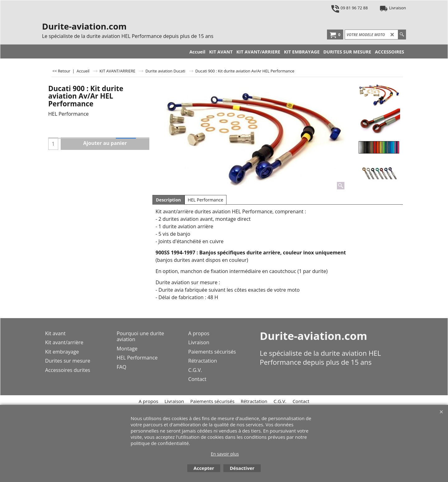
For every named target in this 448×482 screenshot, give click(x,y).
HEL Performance (206, 200)
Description (168, 200)
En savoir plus (225, 454)
